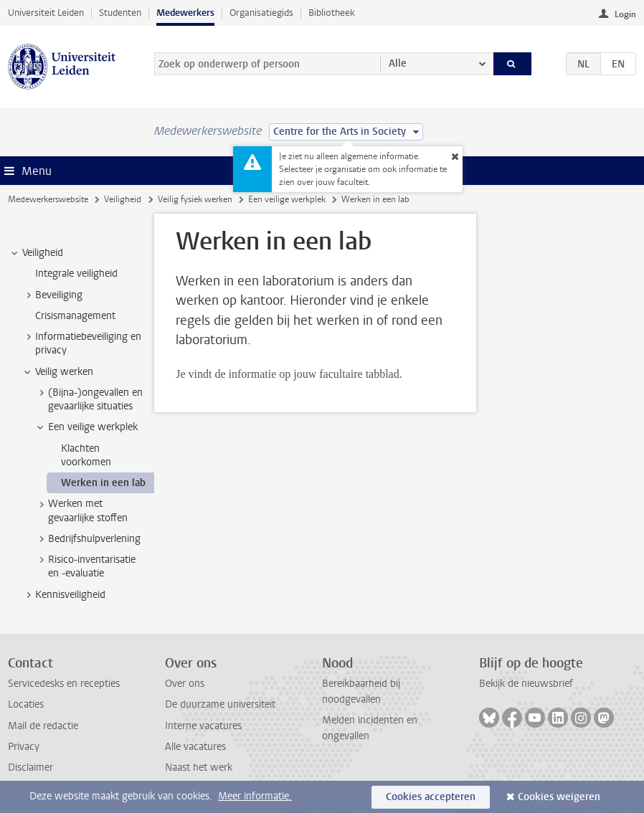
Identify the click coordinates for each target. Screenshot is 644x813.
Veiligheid (123, 199)
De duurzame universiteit (220, 704)
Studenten (120, 13)
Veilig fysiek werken (195, 199)
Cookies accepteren (431, 797)
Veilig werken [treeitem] (57, 372)
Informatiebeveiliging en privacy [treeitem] (81, 343)
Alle (398, 63)
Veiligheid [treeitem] (36, 253)
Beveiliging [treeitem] (52, 295)
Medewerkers (185, 13)
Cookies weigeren (559, 797)
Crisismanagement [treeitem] (75, 316)
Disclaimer (30, 767)
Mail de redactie (43, 726)
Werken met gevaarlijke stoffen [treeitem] (81, 510)
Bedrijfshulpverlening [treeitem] (87, 539)
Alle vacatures (195, 747)
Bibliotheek (332, 13)
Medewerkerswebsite (48, 199)
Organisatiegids (261, 13)
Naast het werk (199, 767)
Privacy (24, 747)
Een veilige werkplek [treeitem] (86, 427)
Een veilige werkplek (287, 199)
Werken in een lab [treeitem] (103, 483)
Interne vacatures (203, 726)
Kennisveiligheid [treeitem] (63, 595)
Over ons (185, 684)
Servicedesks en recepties (64, 684)
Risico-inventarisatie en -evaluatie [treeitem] (85, 566)
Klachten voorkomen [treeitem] (86, 455)
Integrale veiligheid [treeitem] (76, 274)
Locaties (26, 704)
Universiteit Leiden (46, 13)
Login (625, 14)
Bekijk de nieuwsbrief (526, 684)
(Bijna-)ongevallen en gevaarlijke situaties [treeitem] (89, 399)
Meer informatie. (255, 796)
